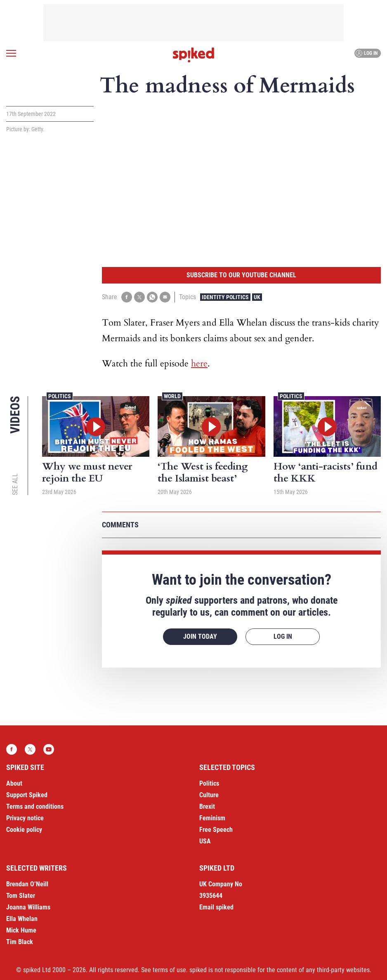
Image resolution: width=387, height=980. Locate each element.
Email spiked (216, 907)
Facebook (12, 749)
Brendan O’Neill (27, 884)
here (199, 364)
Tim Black (20, 942)
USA (205, 841)
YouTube (49, 749)
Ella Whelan (22, 919)
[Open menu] (11, 53)
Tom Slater (21, 896)
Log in (367, 53)
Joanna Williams (28, 907)
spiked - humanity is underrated (193, 55)
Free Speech (216, 830)
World (172, 396)
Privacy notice (25, 818)
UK (257, 297)
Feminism (212, 818)
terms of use (169, 970)
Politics (60, 396)
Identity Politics (225, 297)
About (14, 783)
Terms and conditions (35, 806)
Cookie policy (24, 830)
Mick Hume (21, 930)
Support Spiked (27, 795)
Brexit (207, 806)
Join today (200, 636)
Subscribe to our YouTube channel (241, 275)
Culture (209, 795)
